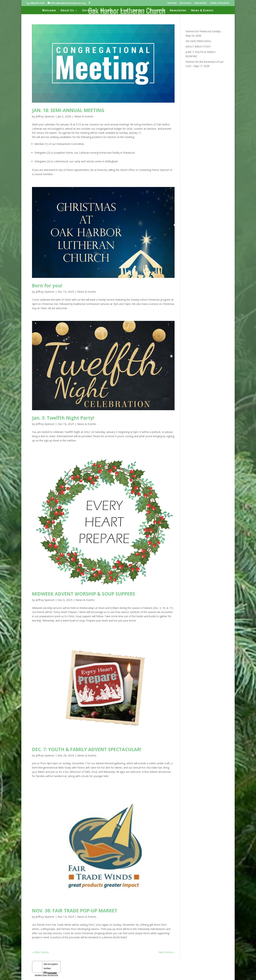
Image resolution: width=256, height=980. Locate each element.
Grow (124, 11)
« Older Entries (40, 952)
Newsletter (201, 3)
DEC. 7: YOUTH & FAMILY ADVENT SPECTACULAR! (87, 749)
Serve (137, 11)
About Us (67, 11)
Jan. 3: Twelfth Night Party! (63, 418)
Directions (186, 3)
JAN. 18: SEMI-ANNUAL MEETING (68, 110)
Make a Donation (220, 3)
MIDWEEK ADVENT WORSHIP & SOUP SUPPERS (84, 594)
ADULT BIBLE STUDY (198, 46)
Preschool (158, 11)
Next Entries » (167, 952)
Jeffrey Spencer (45, 116)
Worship (172, 3)
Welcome (49, 11)
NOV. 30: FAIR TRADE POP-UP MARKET (75, 911)
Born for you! (47, 286)
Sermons (89, 11)
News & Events (202, 11)
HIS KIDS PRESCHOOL (198, 41)
